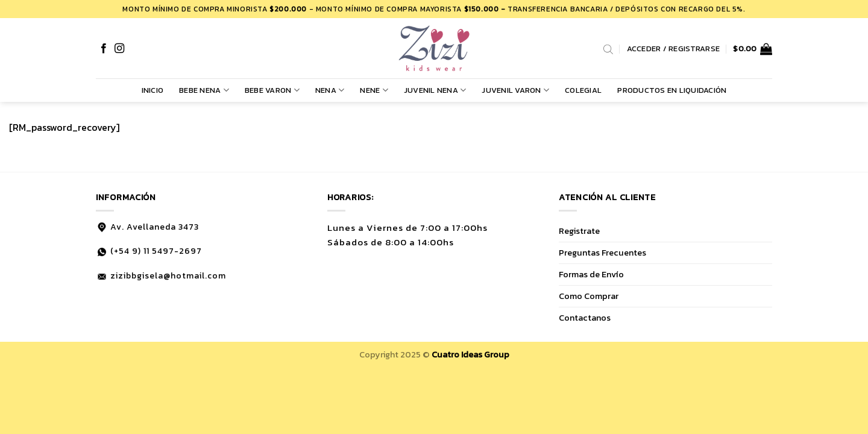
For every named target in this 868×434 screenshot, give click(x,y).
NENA (330, 90)
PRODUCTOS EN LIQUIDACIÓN (672, 90)
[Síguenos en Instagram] (119, 49)
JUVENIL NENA (435, 90)
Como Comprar (589, 296)
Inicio (153, 90)
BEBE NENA (204, 90)
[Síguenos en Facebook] (104, 49)
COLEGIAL (583, 90)
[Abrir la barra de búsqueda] (608, 49)
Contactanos (585, 318)
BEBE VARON (272, 90)
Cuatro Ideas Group (470, 354)
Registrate (579, 231)
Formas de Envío (591, 274)
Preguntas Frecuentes (602, 253)
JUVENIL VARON (515, 90)
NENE (374, 90)
